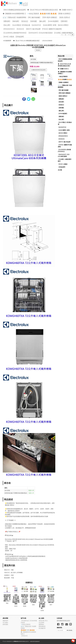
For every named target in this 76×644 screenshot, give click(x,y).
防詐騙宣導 (42, 628)
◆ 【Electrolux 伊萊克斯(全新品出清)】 (43, 10)
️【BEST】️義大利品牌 (33, 29)
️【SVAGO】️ (20, 29)
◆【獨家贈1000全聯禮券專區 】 (15, 13)
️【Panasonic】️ (9, 29)
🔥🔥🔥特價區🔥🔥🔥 (48, 13)
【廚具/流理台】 (65, 17)
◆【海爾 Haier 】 (66, 10)
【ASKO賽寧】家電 (49, 25)
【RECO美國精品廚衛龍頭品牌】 (15, 10)
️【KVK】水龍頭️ (8, 36)
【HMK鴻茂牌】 (53, 21)
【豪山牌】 (42, 21)
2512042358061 (47, 41)
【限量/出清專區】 (64, 13)
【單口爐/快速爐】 (34, 17)
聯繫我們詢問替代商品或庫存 (38, 70)
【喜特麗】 (34, 21)
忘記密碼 (41, 623)
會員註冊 (41, 621)
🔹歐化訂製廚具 (33, 13)
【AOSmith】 (36, 25)
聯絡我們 (5, 621)
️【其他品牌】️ (20, 36)
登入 (47, 621)
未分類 (60, 170)
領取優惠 (70, 630)
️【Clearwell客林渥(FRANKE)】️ (15, 33)
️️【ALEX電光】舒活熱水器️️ (21, 25)
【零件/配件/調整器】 (50, 17)
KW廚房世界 (7, 41)
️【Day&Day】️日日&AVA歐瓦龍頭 (40, 33)
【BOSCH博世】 (63, 25)
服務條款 (41, 624)
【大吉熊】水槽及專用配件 (63, 33)
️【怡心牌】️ (7, 25)
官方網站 (5, 623)
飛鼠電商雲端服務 (34, 641)
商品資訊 (38, 50)
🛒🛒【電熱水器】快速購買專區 (15, 17)
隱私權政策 (42, 626)
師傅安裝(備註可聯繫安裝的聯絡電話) (42, 63)
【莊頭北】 (25, 21)
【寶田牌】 (64, 21)
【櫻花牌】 (7, 21)
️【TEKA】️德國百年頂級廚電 (51, 29)
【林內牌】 (16, 21)
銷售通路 (5, 624)
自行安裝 (33, 59)
